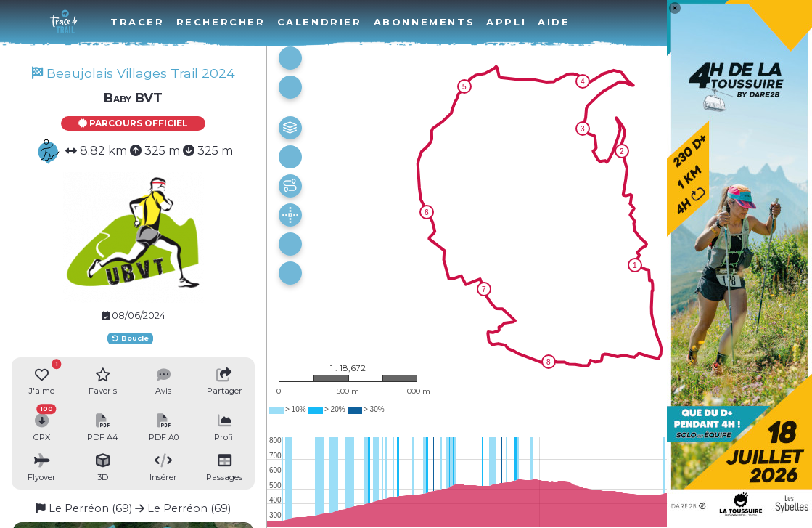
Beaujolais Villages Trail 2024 (134, 73)
